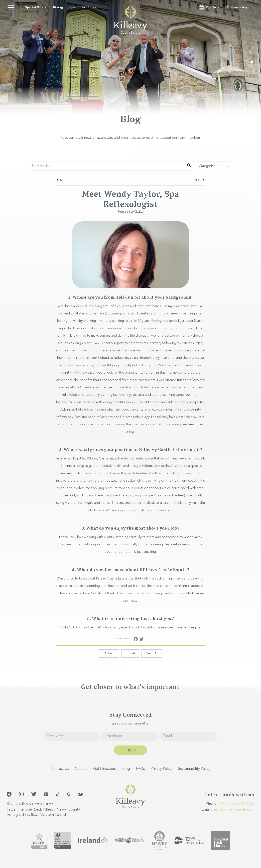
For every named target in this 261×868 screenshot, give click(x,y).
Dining (58, 7)
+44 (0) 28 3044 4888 (237, 804)
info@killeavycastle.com (234, 809)
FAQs (140, 769)
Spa (72, 7)
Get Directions (105, 769)
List (130, 653)
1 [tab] (252, 53)
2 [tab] (252, 62)
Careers (81, 769)
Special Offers (36, 7)
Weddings (89, 7)
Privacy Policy (161, 769)
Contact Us (60, 769)
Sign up (130, 750)
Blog (126, 769)
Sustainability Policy (194, 769)
